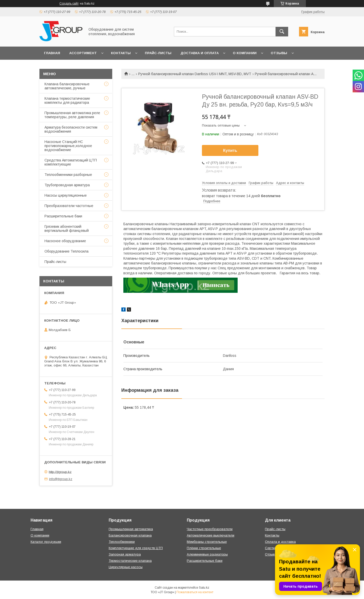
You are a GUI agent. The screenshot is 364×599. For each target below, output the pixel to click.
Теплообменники (122, 542)
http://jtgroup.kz (60, 472)
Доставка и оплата (200, 53)
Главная (52, 53)
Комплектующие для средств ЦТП (136, 548)
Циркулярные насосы (126, 567)
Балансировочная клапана (130, 535)
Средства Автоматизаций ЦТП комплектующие (71, 162)
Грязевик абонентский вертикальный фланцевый (67, 229)
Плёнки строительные (204, 548)
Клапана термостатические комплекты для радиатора (67, 100)
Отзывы (279, 53)
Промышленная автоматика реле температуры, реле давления (72, 115)
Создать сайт (69, 4)
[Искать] (282, 32)
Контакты (121, 53)
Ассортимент (83, 53)
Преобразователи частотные (69, 206)
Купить (230, 150)
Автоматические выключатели (211, 535)
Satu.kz (204, 588)
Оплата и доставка (280, 542)
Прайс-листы (158, 53)
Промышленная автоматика (131, 529)
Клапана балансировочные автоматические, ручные (67, 86)
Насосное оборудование (65, 241)
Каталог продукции (46, 542)
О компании (245, 53)
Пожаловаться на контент (195, 592)
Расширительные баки (63, 216)
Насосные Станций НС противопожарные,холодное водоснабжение (68, 146)
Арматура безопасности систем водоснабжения (71, 129)
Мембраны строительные (207, 542)
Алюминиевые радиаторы (207, 554)
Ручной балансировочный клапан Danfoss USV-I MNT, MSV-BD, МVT (195, 74)
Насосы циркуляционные (66, 195)
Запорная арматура (125, 554)
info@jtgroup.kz (61, 479)
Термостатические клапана (130, 561)
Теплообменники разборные (68, 175)
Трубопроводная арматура (67, 185)
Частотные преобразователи (210, 529)
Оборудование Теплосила (66, 251)
